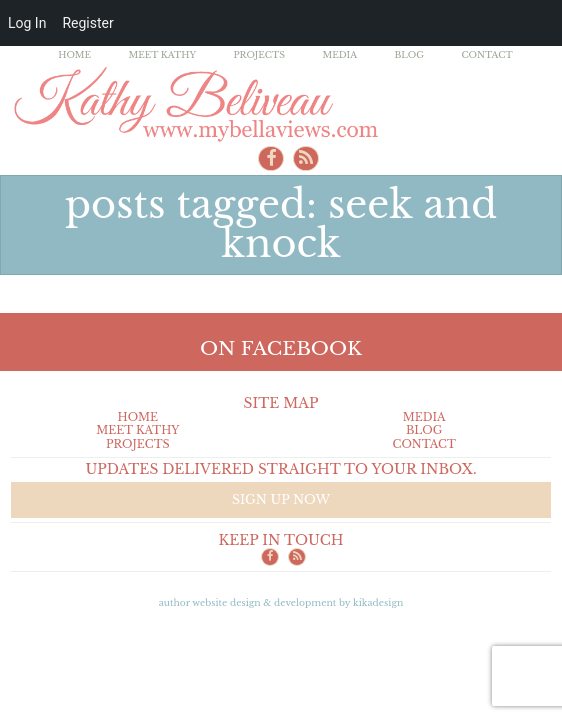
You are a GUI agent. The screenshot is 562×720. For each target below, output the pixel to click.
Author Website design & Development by (281, 602)
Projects (259, 54)
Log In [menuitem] (27, 23)
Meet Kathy (162, 54)
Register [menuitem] (87, 23)
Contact (486, 54)
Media (339, 54)
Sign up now (281, 499)
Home (74, 54)
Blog (409, 54)
